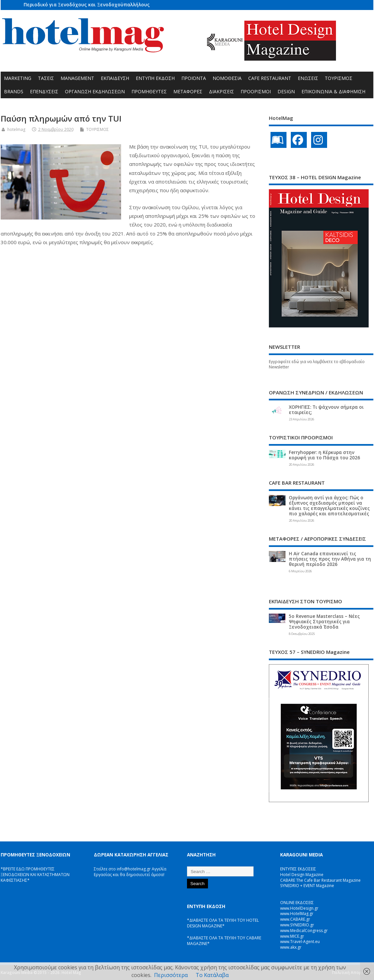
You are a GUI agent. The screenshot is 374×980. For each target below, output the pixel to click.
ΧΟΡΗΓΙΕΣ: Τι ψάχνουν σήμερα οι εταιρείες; (326, 410)
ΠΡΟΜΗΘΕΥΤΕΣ (149, 91)
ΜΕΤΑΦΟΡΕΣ (188, 91)
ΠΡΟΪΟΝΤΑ (194, 78)
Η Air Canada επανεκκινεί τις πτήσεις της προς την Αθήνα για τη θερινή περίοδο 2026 (330, 559)
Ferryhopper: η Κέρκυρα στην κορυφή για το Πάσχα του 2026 (324, 455)
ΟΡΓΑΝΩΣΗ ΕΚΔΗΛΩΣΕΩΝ (95, 91)
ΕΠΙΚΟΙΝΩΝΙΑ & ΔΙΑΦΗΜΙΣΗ (333, 91)
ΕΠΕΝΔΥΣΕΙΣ (44, 91)
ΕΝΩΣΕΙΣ (308, 78)
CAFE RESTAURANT (270, 78)
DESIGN (286, 91)
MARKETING (18, 78)
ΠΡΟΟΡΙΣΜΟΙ (256, 91)
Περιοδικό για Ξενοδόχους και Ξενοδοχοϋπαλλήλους (87, 4)
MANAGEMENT (77, 78)
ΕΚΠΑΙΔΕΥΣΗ (115, 78)
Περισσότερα (171, 975)
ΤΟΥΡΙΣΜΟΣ (339, 78)
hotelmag (16, 129)
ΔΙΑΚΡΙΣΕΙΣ (221, 91)
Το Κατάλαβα (212, 975)
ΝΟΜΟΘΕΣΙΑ (227, 78)
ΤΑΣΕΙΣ (46, 78)
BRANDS (14, 91)
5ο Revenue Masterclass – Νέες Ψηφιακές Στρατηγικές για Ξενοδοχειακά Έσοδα (324, 622)
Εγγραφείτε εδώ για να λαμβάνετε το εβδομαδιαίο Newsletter (317, 364)
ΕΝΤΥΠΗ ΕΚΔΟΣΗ (155, 78)
